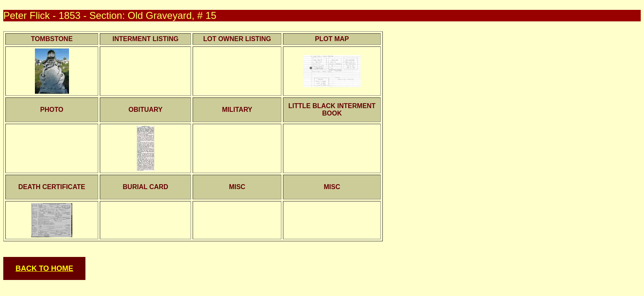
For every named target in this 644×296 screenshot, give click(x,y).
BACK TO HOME (45, 268)
